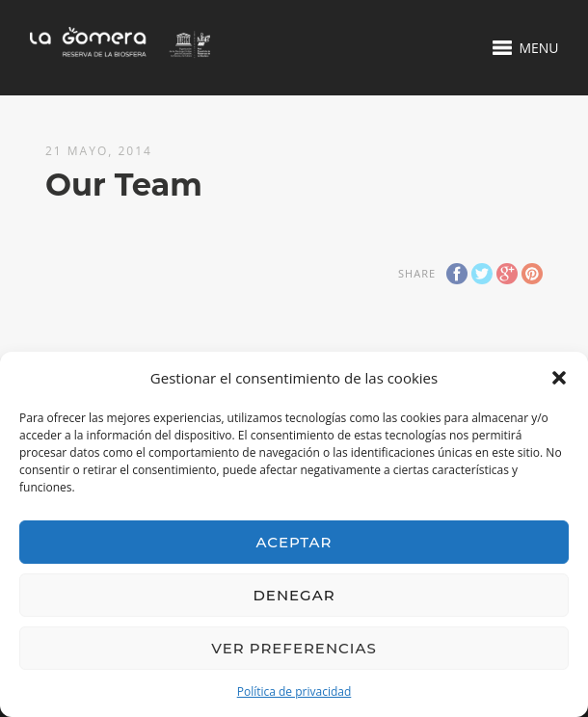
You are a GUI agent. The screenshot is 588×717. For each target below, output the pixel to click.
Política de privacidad (294, 691)
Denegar (294, 595)
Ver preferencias (294, 648)
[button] (559, 378)
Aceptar (294, 542)
